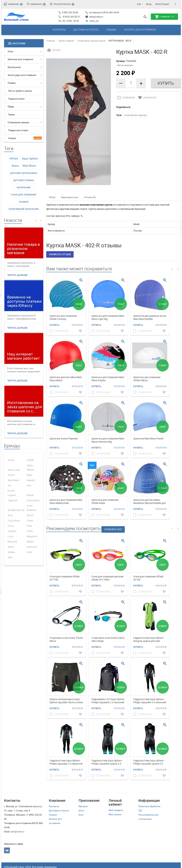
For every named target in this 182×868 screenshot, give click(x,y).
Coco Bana (14, 521)
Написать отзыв (60, 254)
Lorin (11, 536)
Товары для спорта (18, 130)
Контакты (59, 30)
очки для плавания (24, 194)
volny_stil (92, 21)
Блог (81, 815)
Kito (29, 485)
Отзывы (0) (90, 197)
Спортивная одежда (18, 122)
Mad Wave (29, 166)
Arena (15, 166)
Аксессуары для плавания (22, 75)
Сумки (11, 114)
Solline (11, 552)
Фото (81, 811)
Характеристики (70, 197)
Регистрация (162, 4)
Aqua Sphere (30, 158)
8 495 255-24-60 (68, 12)
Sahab (30, 495)
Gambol (12, 531)
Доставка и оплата (86, 30)
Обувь (11, 107)
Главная (51, 41)
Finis (29, 526)
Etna (10, 515)
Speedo (31, 480)
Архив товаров (66, 41)
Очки (10, 51)
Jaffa (30, 531)
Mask (11, 547)
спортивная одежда (135, 115)
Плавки (12, 83)
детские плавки (24, 180)
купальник (24, 187)
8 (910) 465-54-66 (110, 12)
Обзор (52, 197)
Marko (30, 542)
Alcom (11, 475)
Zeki (10, 557)
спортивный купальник (24, 209)
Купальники (14, 67)
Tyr (9, 485)
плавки (24, 202)
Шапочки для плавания (20, 59)
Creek (30, 521)
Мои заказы (115, 814)
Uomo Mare (33, 500)
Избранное (36, 4)
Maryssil (12, 542)
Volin (30, 552)
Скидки (111, 30)
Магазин (83, 806)
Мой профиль (116, 810)
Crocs (11, 526)
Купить (54, 325)
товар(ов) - (164, 17)
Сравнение (13, 4)
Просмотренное (62, 4)
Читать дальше (17, 275)
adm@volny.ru (94, 17)
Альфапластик (16, 510)
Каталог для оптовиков (140, 30)
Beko (30, 475)
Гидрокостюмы (16, 99)
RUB (139, 4)
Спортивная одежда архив (91, 41)
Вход (149, 4)
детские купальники (24, 173)
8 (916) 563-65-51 (71, 17)
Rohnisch (32, 547)
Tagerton (13, 500)
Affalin (14, 158)
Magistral (32, 536)
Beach (30, 515)
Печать (54, 50)
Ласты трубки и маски (20, 91)
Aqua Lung (14, 470)
